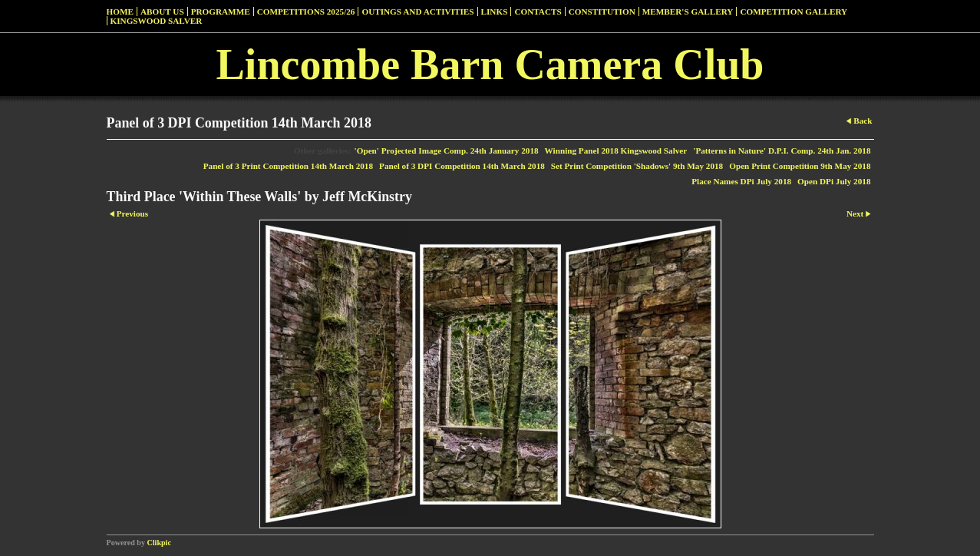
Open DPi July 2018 (834, 181)
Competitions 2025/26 (306, 12)
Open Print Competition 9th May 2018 (800, 166)
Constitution (602, 12)
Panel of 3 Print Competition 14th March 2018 (288, 166)
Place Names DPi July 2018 (741, 181)
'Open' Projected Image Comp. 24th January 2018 (447, 151)
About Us (162, 12)
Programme (221, 12)
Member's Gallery (688, 12)
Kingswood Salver (157, 21)
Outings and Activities (417, 12)
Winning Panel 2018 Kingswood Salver (616, 151)
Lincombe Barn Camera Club (490, 65)
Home (120, 12)
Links (495, 12)
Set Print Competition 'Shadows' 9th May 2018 (637, 166)
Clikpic (159, 543)
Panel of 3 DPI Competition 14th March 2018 (462, 166)
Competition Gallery (794, 12)
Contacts (538, 12)
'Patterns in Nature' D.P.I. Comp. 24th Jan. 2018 (782, 151)
